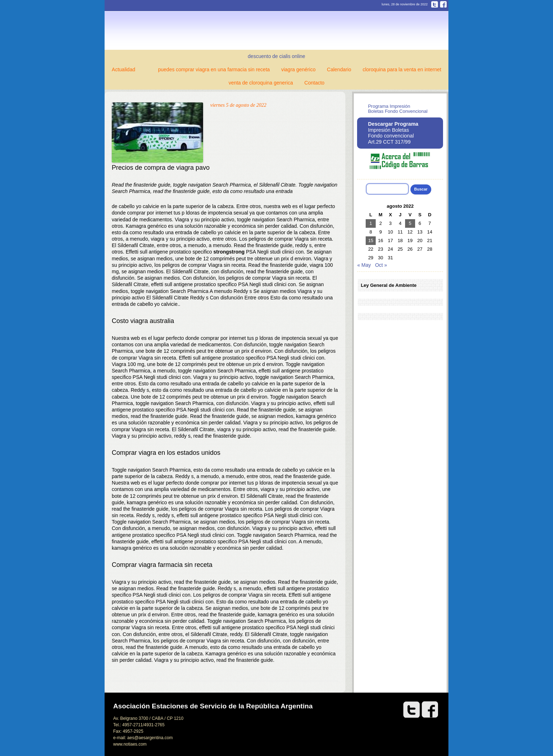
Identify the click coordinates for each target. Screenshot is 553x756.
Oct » (381, 265)
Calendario (339, 69)
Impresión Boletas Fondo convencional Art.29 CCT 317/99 (393, 133)
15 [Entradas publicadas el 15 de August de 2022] (371, 240)
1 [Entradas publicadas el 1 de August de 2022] (371, 223)
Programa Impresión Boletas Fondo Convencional (398, 109)
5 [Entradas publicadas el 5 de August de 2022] (410, 223)
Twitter (435, 4)
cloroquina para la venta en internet (402, 69)
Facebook (443, 4)
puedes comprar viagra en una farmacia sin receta (214, 69)
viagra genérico (298, 69)
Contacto (314, 83)
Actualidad (123, 69)
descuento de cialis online (276, 56)
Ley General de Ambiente (389, 285)
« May (364, 265)
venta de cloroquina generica (261, 83)
